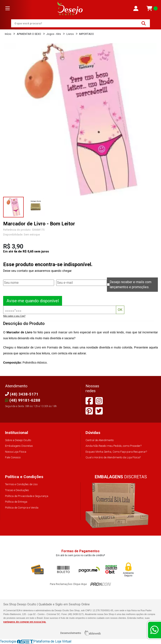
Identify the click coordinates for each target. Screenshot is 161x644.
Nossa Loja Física (16, 452)
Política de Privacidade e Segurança (27, 496)
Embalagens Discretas (19, 446)
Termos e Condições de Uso (21, 484)
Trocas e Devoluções (17, 490)
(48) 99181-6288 (23, 400)
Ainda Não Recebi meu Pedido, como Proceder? (114, 446)
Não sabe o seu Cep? (14, 316)
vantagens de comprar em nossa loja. (25, 622)
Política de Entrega (16, 502)
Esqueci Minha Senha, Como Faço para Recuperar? (116, 452)
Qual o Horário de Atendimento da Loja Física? (113, 457)
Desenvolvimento (80, 633)
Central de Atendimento (100, 440)
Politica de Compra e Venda (22, 508)
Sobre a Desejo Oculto (18, 440)
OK (120, 310)
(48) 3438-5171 (22, 394)
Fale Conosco (13, 457)
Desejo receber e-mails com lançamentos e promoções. (130, 285)
